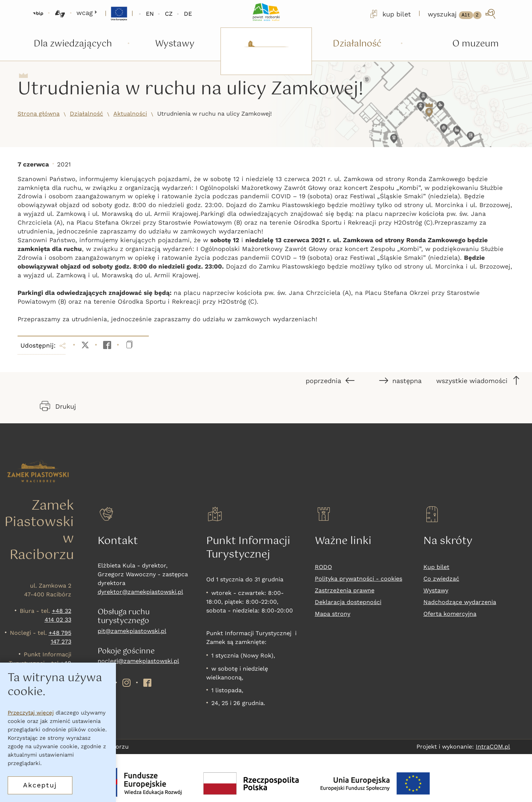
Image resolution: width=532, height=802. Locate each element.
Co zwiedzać (441, 579)
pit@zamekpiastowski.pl (132, 631)
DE (188, 14)
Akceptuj (40, 785)
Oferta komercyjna (450, 614)
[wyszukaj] (462, 14)
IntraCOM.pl (493, 747)
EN (150, 14)
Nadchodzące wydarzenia (460, 602)
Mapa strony (333, 614)
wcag (87, 13)
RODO (323, 567)
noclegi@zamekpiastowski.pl (138, 661)
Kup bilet (436, 567)
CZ (169, 14)
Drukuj (58, 406)
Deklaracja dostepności (348, 602)
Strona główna (39, 114)
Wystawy (436, 590)
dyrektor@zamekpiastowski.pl (140, 592)
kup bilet (390, 14)
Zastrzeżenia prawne (345, 590)
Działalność (86, 114)
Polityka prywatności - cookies (359, 579)
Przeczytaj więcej (31, 713)
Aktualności (130, 114)
